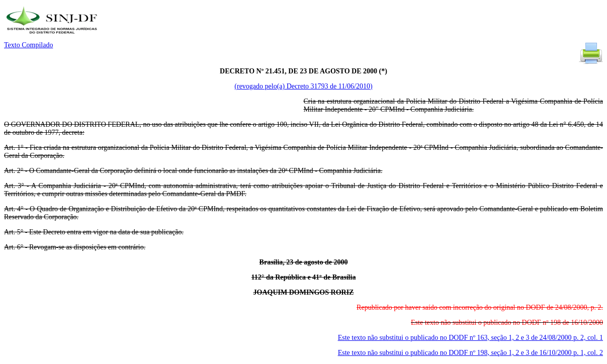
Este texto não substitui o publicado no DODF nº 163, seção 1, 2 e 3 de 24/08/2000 (470, 338)
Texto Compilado (28, 45)
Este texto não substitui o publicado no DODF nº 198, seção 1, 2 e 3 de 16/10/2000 (470, 353)
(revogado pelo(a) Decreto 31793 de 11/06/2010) (303, 86)
